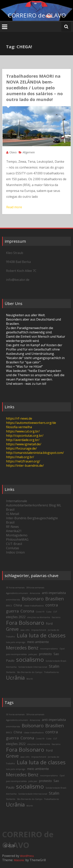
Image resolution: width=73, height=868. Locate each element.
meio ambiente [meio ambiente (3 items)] (38, 642)
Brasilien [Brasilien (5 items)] (55, 599)
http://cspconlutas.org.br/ (25, 436)
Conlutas (13, 548)
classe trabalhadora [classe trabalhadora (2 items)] (34, 606)
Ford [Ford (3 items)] (49, 624)
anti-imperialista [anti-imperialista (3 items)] (54, 593)
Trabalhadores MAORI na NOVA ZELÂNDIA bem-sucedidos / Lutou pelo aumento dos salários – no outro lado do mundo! (34, 88)
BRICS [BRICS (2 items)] (9, 606)
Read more (14, 207)
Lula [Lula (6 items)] (22, 635)
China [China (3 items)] (18, 605)
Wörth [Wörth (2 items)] (30, 679)
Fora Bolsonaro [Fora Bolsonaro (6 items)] (25, 623)
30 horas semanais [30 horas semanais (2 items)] (15, 588)
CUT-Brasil (14, 544)
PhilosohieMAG (17, 539)
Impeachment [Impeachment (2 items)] (39, 630)
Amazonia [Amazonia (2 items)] (35, 593)
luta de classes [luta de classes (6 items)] (47, 635)
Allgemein (29, 152)
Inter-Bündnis (16, 518)
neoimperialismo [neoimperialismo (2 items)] (49, 649)
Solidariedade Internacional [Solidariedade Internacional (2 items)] (33, 667)
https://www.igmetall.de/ (24, 444)
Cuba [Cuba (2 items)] (49, 612)
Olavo (13, 152)
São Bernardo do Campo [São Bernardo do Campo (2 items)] (30, 672)
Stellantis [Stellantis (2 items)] (11, 672)
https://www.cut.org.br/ (23, 431)
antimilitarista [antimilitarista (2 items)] (13, 600)
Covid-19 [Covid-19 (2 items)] (40, 612)
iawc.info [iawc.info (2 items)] (25, 630)
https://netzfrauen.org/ (23, 461)
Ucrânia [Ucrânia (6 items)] (15, 678)
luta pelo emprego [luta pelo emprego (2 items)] (16, 642)
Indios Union (15, 552)
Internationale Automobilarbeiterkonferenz (27, 503)
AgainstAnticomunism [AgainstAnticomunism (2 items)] (17, 593)
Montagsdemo (17, 535)
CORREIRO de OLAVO (37, 15)
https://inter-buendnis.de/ (25, 466)
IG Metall (13, 514)
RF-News (12, 527)
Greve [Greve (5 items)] (12, 629)
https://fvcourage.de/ (21, 448)
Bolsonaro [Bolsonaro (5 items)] (33, 599)
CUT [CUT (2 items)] (55, 612)
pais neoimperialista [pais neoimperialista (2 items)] (16, 654)
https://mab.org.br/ (20, 457)
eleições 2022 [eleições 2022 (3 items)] (16, 617)
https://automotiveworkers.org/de (31, 423)
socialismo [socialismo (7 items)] (30, 660)
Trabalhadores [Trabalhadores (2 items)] (51, 672)
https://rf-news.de (19, 418)
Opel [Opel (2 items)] (62, 649)
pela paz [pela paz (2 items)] (33, 654)
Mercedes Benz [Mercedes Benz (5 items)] (22, 648)
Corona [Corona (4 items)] (27, 611)
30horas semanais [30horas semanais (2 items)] (35, 588)
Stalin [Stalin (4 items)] (54, 666)
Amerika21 (14, 531)
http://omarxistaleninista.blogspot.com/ (35, 453)
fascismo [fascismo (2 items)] (56, 617)
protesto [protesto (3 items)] (45, 654)
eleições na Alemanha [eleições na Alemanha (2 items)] (39, 617)
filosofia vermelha (19, 427)
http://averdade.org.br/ (23, 440)
